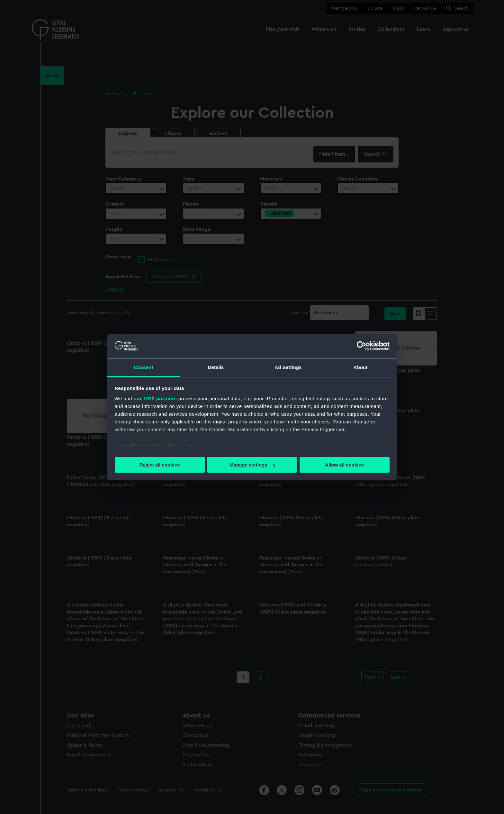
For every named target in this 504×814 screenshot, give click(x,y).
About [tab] (361, 367)
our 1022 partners (155, 398)
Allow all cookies (344, 465)
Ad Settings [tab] (288, 367)
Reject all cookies (160, 465)
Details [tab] (216, 367)
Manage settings (252, 465)
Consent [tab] (144, 367)
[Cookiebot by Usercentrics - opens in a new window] (361, 346)
